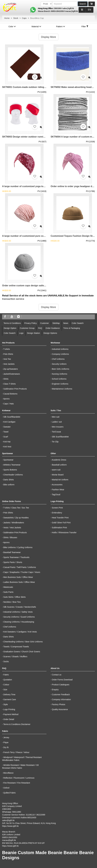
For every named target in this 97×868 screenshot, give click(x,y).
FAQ (40, 328)
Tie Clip (55, 442)
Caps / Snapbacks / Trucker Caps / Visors (22, 572)
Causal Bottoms (10, 394)
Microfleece (9, 773)
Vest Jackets (9, 364)
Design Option (10, 328)
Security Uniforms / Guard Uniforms (19, 617)
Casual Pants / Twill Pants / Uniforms (20, 567)
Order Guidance (53, 328)
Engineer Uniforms (60, 384)
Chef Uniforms (58, 359)
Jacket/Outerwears (12, 374)
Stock (16, 18)
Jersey (6, 737)
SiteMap (56, 323)
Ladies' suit (57, 422)
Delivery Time (9, 695)
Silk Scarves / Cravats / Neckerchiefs (20, 607)
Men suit (56, 417)
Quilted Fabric (10, 793)
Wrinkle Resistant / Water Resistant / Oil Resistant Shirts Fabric (20, 767)
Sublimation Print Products (15, 389)
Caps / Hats (9, 404)
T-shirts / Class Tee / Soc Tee (16, 508)
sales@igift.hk (68, 8)
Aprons (6, 399)
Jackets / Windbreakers (14, 523)
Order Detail (9, 719)
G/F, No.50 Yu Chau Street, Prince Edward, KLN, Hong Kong (29, 823)
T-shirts (7, 349)
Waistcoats (8, 587)
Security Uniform (59, 364)
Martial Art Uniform (60, 480)
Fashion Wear (58, 490)
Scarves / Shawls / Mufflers (15, 657)
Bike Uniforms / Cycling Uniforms (18, 547)
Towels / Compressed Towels (16, 647)
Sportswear (8, 460)
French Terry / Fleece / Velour (16, 752)
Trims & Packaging (72, 328)
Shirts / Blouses (10, 537)
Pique (6, 742)
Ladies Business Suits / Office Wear (19, 582)
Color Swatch (78, 323)
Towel (6, 432)
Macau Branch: (44, 11)
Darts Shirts (9, 480)
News (66, 323)
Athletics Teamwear (12, 465)
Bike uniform (9, 485)
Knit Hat (7, 442)
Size (5, 690)
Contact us (57, 675)
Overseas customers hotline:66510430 (19, 818)
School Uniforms (59, 379)
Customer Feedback (61, 695)
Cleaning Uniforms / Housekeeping (19, 622)
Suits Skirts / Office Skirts (15, 597)
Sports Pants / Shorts (13, 562)
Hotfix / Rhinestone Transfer (64, 533)
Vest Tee (7, 359)
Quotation (8, 680)
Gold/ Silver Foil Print (61, 523)
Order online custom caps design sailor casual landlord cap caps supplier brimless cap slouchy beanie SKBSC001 (24, 286)
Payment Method (11, 714)
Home (7, 18)
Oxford (6, 788)
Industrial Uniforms (60, 349)
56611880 (17, 812)
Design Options (50, 333)
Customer (45, 323)
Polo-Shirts (8, 354)
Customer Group (27, 328)
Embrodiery (57, 513)
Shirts (6, 379)
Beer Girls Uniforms (61, 369)
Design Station (33, 333)
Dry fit (6, 747)
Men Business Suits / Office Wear (18, 577)
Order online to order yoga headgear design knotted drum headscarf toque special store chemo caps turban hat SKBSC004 (73, 186)
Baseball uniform (59, 465)
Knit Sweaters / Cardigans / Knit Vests (20, 632)
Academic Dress (59, 460)
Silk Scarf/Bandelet (12, 417)
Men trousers (58, 427)
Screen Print (57, 508)
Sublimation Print (59, 528)
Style (6, 704)
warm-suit (56, 470)
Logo (21, 333)
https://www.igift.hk (10, 826)
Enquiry (55, 690)
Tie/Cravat (56, 432)
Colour (6, 685)
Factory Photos (59, 704)
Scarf (6, 437)
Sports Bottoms (10, 470)
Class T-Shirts (10, 384)
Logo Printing (9, 709)
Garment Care (10, 699)
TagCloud (56, 495)
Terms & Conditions (12, 323)
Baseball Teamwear (12, 552)
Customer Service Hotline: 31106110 (18, 815)
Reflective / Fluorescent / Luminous (19, 778)
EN (89, 10)
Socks (6, 661)
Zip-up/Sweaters (11, 369)
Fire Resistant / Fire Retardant (17, 783)
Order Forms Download (62, 680)
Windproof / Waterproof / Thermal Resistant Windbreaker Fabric (22, 759)
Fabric (6, 675)
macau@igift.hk (71, 11)
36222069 (41, 815)
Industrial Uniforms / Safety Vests (18, 612)
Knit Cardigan (9, 422)
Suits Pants (8, 592)
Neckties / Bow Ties (12, 602)
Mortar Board (58, 475)
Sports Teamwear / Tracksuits (16, 557)
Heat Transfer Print (60, 518)
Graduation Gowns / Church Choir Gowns (22, 652)
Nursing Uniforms (60, 374)
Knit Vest (7, 447)
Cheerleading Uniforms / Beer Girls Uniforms (23, 642)
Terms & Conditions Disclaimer (17, 724)
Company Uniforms (60, 354)
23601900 (57, 8)
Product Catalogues (61, 685)
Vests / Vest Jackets (12, 528)
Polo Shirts (8, 513)
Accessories (57, 485)
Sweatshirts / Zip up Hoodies (16, 518)
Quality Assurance (60, 709)
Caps (24, 18)
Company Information (61, 699)
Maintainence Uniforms (62, 389)
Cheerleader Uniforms (13, 475)
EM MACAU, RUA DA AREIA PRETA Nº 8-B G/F (23, 843)
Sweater (7, 427)
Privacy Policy (30, 323)
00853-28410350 (57, 11)
